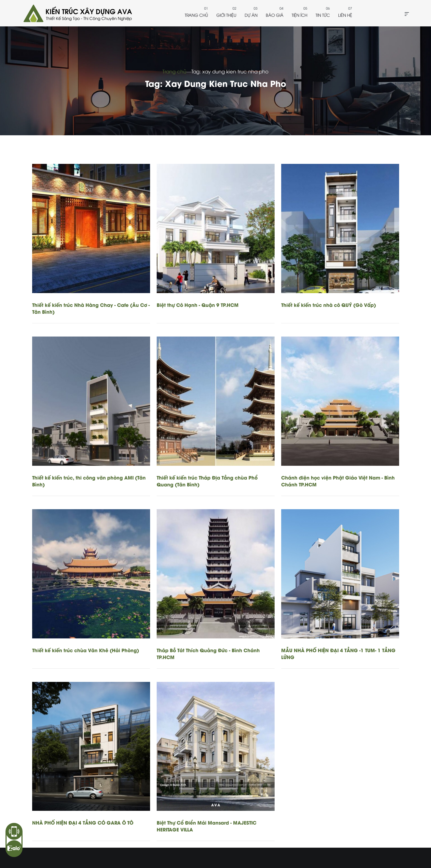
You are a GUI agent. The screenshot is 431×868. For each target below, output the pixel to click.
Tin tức (323, 15)
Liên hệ (345, 15)
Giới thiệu (226, 15)
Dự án (251, 15)
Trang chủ (196, 15)
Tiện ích (299, 15)
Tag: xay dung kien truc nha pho (230, 71)
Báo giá (275, 15)
